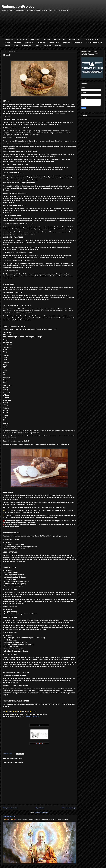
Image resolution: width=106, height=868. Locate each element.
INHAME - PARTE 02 (33, 717)
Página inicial (9, 40)
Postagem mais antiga (69, 808)
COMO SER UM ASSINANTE (94, 43)
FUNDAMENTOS (30, 43)
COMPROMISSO (35, 40)
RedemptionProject (18, 7)
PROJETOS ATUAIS (59, 40)
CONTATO (58, 46)
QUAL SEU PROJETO (92, 40)
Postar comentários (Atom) (42, 812)
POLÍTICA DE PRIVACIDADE (43, 46)
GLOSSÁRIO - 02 (54, 43)
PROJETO (47, 40)
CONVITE (7, 43)
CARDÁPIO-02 (78, 43)
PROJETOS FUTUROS (75, 40)
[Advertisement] (53, 25)
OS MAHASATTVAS (9, 817)
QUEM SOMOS (26, 46)
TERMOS (7, 46)
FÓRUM (16, 46)
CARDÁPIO (66, 43)
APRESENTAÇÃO (21, 40)
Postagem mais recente (10, 808)
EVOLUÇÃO (17, 43)
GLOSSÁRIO (42, 43)
